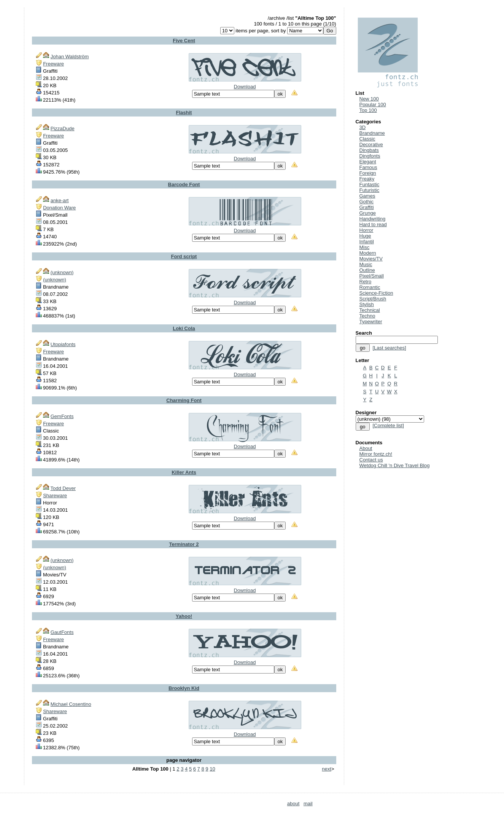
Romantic (370, 287)
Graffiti (367, 207)
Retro (366, 282)
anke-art (60, 200)
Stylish (367, 304)
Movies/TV (371, 259)
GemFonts (62, 416)
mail (308, 804)
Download (245, 87)
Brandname (372, 133)
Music (366, 264)
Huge (365, 236)
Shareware (55, 496)
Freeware (53, 64)
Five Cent (184, 41)
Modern (368, 253)
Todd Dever (63, 488)
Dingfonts (370, 156)
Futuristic (370, 190)
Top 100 (368, 110)
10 (212, 769)
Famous (368, 167)
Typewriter (371, 322)
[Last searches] (389, 348)
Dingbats (369, 150)
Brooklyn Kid (184, 688)
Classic (367, 139)
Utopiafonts (63, 344)
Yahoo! (184, 616)
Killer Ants (184, 472)
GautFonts (62, 632)
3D (363, 127)
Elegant (368, 162)
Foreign (368, 173)
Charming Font (184, 400)
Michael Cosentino (71, 704)
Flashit (184, 113)
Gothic (367, 202)
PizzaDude (63, 128)
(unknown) (62, 272)
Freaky (367, 179)
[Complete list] (388, 425)
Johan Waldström (70, 57)
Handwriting (373, 219)
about (293, 804)
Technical (370, 310)
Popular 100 (373, 105)
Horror (366, 230)
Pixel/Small (372, 276)
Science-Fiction (376, 293)
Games (367, 196)
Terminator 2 (184, 544)
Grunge (368, 213)
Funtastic (370, 184)
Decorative (371, 144)
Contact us (371, 460)
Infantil (367, 242)
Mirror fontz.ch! (376, 454)
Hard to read (373, 224)
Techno (367, 316)
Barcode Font (184, 184)
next (327, 769)
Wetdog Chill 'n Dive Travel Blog (395, 465)
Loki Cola (184, 328)
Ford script (184, 256)
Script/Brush (373, 299)
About (366, 448)
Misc (365, 247)
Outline (367, 270)
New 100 (369, 99)
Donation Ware (59, 208)
